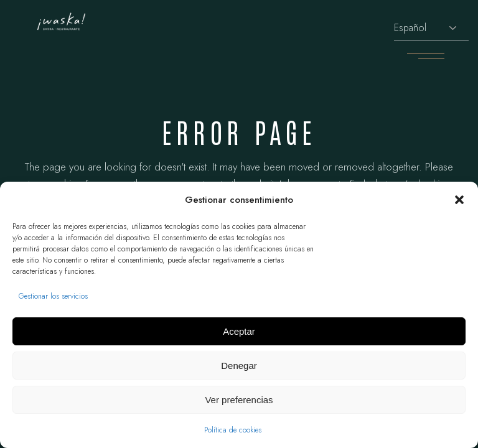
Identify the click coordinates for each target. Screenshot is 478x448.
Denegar (239, 366)
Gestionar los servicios (53, 296)
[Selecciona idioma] (431, 28)
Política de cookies (233, 430)
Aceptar (239, 331)
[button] (459, 200)
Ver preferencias (239, 400)
